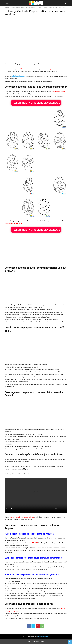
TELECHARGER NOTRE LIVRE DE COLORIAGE (36, 103)
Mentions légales (43, 636)
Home (6, 8)
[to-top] (70, 641)
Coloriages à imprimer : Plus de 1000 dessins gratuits (23, 8)
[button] (7, 3)
